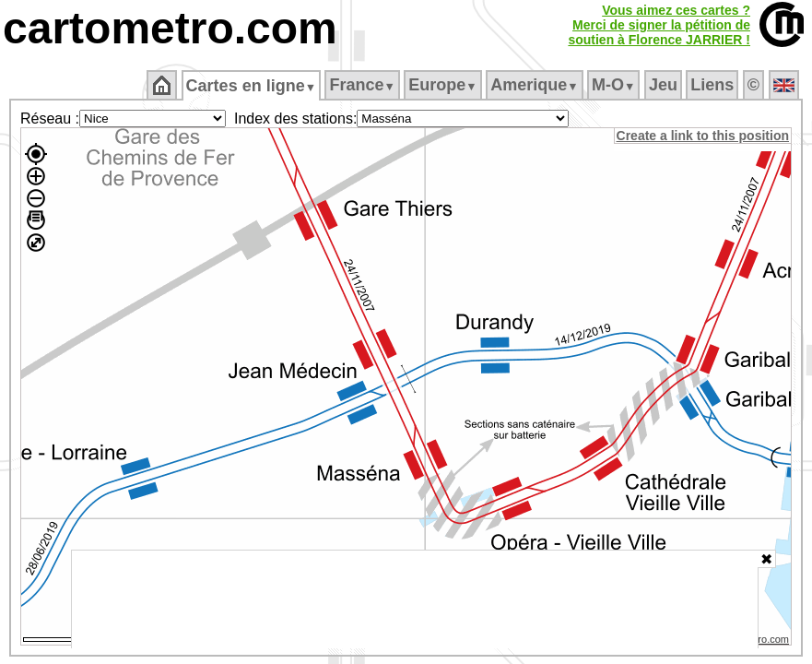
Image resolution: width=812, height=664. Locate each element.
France (364, 85)
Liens (714, 85)
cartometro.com (170, 28)
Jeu (664, 85)
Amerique (536, 85)
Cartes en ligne (252, 86)
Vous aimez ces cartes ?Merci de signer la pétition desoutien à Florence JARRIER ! (659, 25)
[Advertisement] (415, 599)
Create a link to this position (704, 136)
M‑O (615, 85)
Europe (444, 85)
